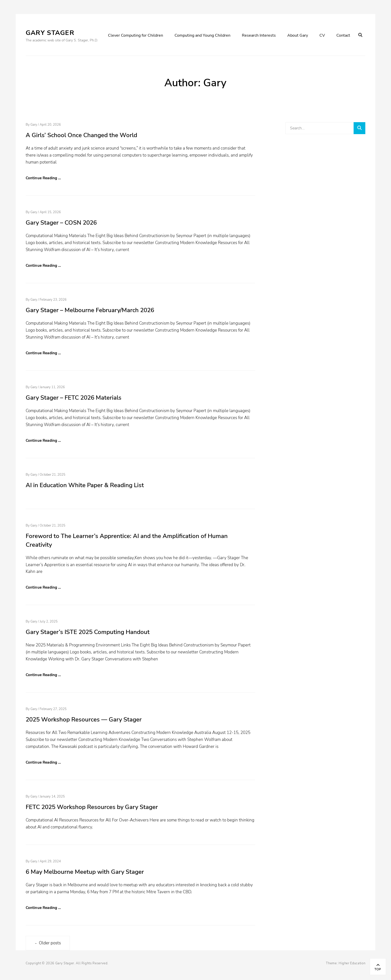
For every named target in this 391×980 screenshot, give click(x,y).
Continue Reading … (43, 178)
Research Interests (259, 35)
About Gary (298, 35)
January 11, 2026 (52, 387)
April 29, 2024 (50, 861)
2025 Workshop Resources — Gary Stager (84, 719)
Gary (34, 125)
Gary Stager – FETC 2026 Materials (74, 398)
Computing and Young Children (202, 35)
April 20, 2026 (50, 125)
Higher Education (352, 963)
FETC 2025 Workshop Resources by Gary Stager (92, 807)
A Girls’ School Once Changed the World (81, 135)
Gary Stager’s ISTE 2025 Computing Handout (88, 632)
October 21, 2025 (52, 475)
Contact (343, 35)
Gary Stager (50, 33)
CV (322, 35)
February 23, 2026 (53, 300)
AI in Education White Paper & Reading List (85, 485)
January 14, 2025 (52, 797)
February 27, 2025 (53, 709)
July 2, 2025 (49, 622)
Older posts (48, 943)
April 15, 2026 (50, 212)
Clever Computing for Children (136, 35)
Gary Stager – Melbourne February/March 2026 (90, 310)
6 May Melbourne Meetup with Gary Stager (85, 872)
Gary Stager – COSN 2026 (61, 223)
